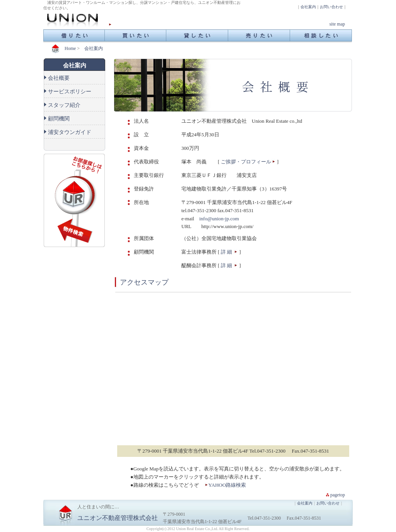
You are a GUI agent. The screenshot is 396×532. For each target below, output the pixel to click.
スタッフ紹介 (64, 105)
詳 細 (226, 252)
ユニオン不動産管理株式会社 (118, 518)
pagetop (338, 495)
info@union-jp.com (220, 219)
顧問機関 (59, 119)
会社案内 (308, 7)
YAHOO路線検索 (227, 485)
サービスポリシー (70, 92)
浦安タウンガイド (70, 132)
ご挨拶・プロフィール (246, 162)
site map (337, 24)
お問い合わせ (331, 7)
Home (70, 48)
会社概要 (59, 78)
